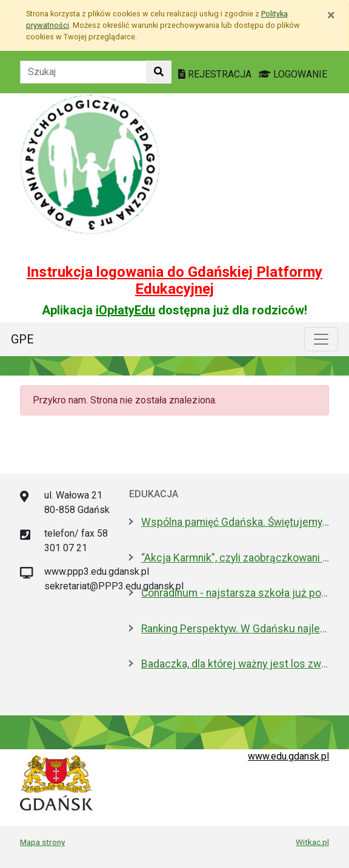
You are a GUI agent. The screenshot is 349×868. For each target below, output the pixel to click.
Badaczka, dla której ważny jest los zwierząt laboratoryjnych (235, 664)
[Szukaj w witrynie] (159, 72)
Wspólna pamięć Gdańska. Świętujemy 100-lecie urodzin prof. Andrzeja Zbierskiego (235, 522)
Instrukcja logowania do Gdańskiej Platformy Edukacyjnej (174, 281)
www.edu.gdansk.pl (288, 756)
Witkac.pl (312, 842)
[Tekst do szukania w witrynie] (83, 72)
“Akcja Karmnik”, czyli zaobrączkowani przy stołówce (235, 558)
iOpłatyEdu (125, 310)
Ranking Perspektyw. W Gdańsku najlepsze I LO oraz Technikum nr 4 (235, 629)
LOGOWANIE (293, 74)
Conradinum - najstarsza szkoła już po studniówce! (235, 593)
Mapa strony (42, 842)
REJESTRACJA (216, 74)
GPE (22, 339)
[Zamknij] (331, 15)
